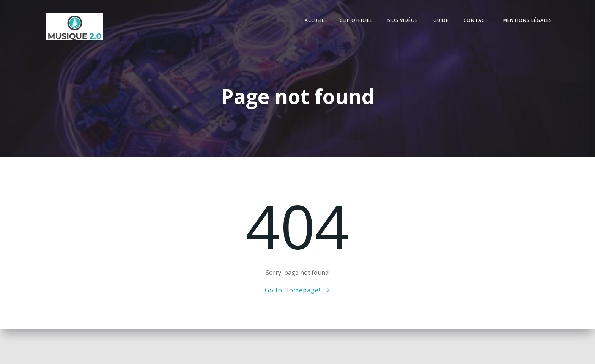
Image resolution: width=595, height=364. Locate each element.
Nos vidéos (402, 20)
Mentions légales (527, 20)
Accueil (314, 20)
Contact (475, 20)
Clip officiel (356, 20)
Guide (441, 20)
